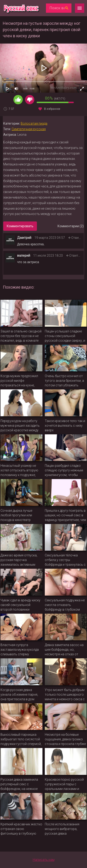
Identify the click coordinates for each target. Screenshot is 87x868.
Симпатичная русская (29, 129)
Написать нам (44, 860)
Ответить (78, 238)
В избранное (52, 109)
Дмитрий (24, 238)
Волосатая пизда (34, 123)
